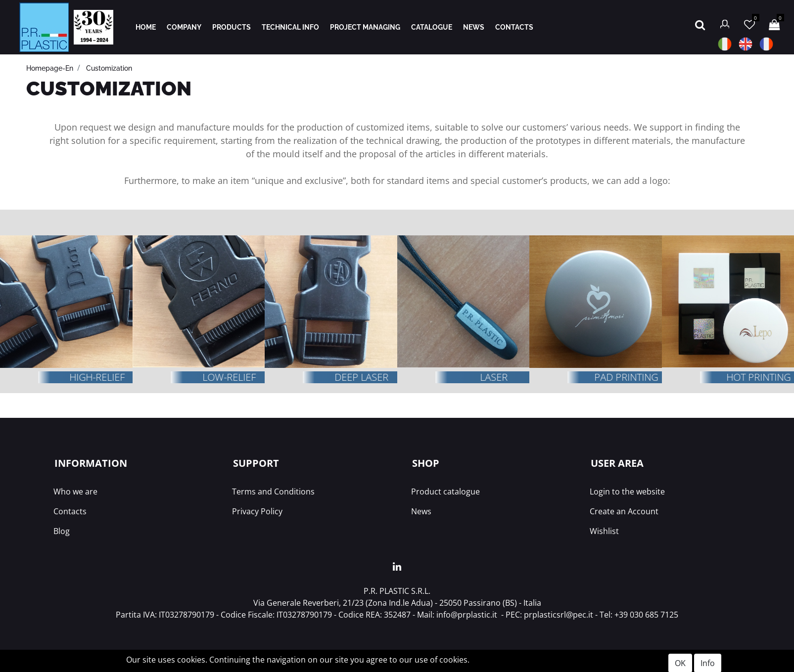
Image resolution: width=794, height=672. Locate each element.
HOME (146, 27)
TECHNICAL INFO (290, 27)
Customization (109, 68)
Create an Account (624, 511)
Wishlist (604, 531)
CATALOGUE (432, 27)
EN (746, 44)
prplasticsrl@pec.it (559, 615)
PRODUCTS (232, 27)
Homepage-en (50, 68)
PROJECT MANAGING (365, 27)
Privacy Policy (257, 511)
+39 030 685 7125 (646, 615)
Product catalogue (445, 492)
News (421, 511)
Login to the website (627, 492)
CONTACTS (514, 27)
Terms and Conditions (273, 492)
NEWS (474, 27)
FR (766, 44)
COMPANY (184, 27)
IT (725, 44)
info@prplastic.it (467, 615)
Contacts (70, 511)
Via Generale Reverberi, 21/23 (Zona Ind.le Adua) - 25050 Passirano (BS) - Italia (397, 603)
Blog (62, 531)
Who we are (75, 492)
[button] (700, 24)
